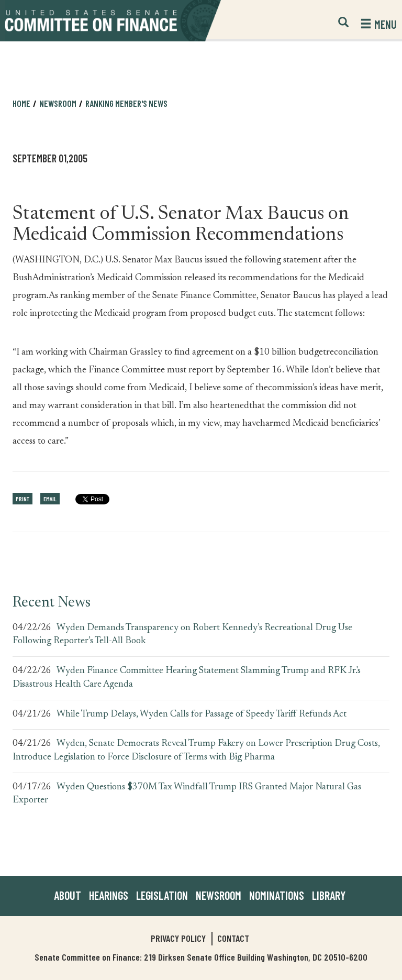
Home (21, 103)
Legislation (162, 895)
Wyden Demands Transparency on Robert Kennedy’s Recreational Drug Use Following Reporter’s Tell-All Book (182, 635)
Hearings (109, 895)
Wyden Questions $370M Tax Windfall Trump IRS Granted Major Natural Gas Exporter (187, 794)
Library (329, 895)
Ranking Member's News (126, 103)
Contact (233, 938)
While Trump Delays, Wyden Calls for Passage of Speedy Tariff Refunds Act (202, 714)
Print (23, 499)
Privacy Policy (178, 938)
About (68, 895)
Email (50, 499)
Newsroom (58, 103)
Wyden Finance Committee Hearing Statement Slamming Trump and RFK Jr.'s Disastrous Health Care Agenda (187, 678)
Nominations (277, 895)
